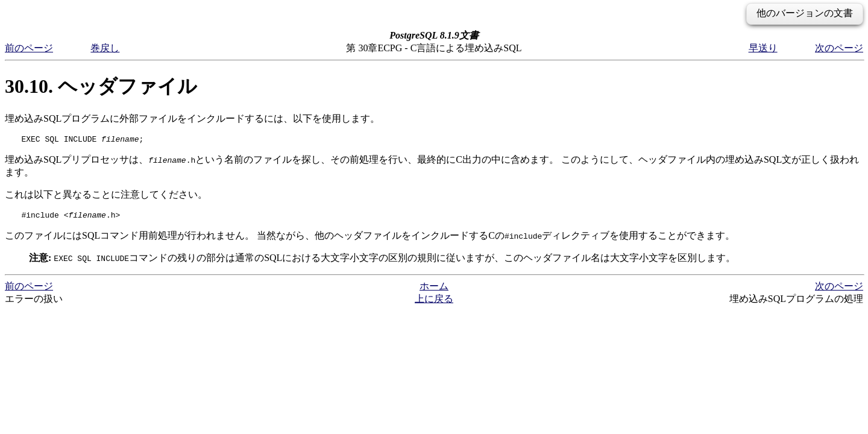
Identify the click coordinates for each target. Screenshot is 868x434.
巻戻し (105, 48)
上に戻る (434, 302)
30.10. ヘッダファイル (101, 86)
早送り (763, 48)
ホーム (434, 290)
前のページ (29, 48)
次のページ (839, 48)
